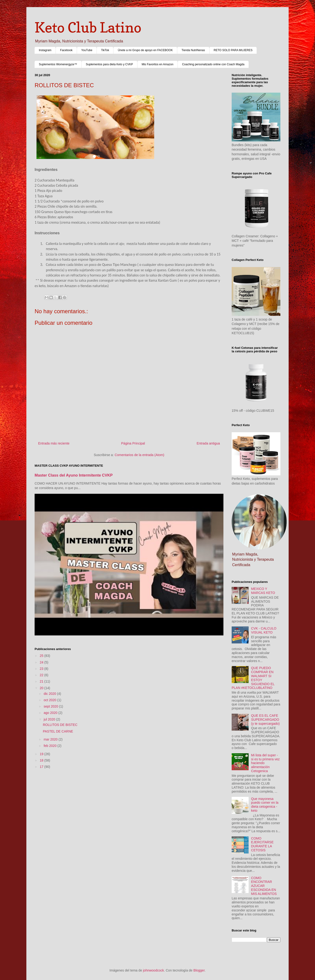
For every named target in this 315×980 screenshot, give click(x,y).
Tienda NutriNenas (193, 50)
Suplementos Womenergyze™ (58, 64)
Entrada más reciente (54, 443)
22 (42, 675)
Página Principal (133, 443)
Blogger (199, 970)
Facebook (66, 50)
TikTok (105, 50)
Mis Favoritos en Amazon (158, 64)
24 (42, 662)
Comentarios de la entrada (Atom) (139, 455)
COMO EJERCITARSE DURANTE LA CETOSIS (262, 844)
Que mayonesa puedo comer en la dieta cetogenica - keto (265, 805)
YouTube (87, 50)
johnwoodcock (154, 970)
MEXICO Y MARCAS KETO (263, 591)
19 (42, 754)
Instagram (45, 50)
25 (42, 656)
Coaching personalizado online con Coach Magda (213, 64)
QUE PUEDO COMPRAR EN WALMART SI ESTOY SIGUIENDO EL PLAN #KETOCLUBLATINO (253, 678)
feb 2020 (50, 746)
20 (42, 688)
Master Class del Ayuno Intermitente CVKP (74, 475)
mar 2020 (51, 739)
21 (42, 681)
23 (42, 669)
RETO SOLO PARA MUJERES (233, 50)
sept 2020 (51, 706)
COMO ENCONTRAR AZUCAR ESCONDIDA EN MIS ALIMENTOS (264, 886)
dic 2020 (50, 694)
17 (42, 767)
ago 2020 (51, 713)
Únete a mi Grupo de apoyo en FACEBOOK (145, 50)
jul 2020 (50, 719)
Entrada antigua (208, 443)
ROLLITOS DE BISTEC (60, 725)
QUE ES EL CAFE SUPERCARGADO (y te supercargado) (265, 720)
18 (42, 760)
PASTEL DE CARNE (58, 731)
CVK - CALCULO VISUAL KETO (264, 630)
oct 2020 (50, 700)
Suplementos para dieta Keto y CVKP (109, 64)
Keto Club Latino (88, 27)
